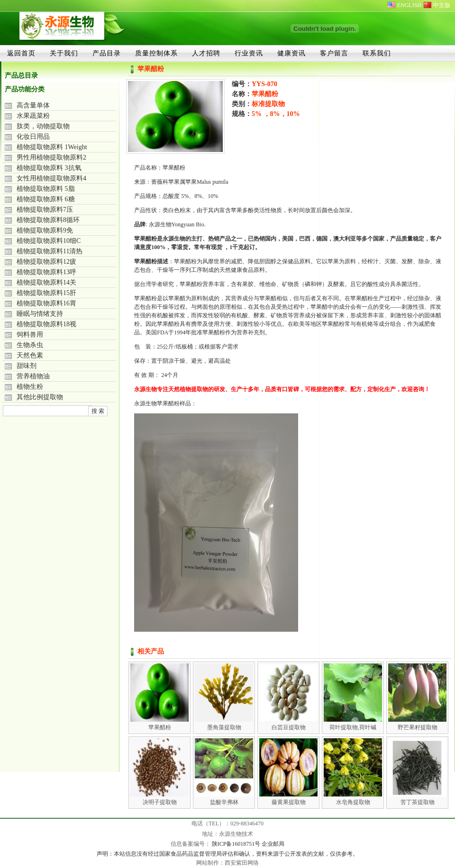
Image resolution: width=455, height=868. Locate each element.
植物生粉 (30, 387)
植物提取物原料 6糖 (46, 199)
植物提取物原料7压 (45, 210)
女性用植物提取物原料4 (51, 178)
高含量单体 (33, 105)
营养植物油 (33, 376)
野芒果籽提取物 (418, 727)
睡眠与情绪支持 (40, 314)
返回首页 (21, 53)
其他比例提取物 (40, 397)
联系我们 (377, 53)
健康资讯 (291, 53)
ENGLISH (409, 5)
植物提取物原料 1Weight (52, 147)
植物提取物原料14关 (46, 282)
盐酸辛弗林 (224, 802)
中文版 (442, 5)
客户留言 (334, 53)
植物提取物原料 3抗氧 (49, 168)
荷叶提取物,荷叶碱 (353, 727)
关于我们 (64, 53)
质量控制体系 (156, 53)
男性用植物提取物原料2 (51, 157)
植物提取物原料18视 (46, 324)
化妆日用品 (33, 137)
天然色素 (30, 355)
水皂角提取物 (353, 802)
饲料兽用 (30, 335)
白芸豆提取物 (289, 727)
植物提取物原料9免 (45, 230)
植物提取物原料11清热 (50, 251)
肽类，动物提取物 (43, 126)
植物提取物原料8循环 (48, 220)
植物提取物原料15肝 (46, 293)
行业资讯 (249, 53)
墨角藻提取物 (224, 727)
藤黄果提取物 (289, 802)
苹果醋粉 (160, 727)
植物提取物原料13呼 (46, 272)
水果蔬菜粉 (33, 116)
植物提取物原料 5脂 (46, 189)
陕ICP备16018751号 (237, 844)
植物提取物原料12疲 (46, 262)
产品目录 (107, 53)
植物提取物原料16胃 (46, 303)
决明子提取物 (160, 802)
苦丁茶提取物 (418, 802)
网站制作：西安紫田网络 (227, 863)
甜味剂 (27, 366)
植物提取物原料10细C (49, 241)
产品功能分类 (25, 89)
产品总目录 (21, 76)
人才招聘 (206, 53)
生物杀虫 (30, 345)
